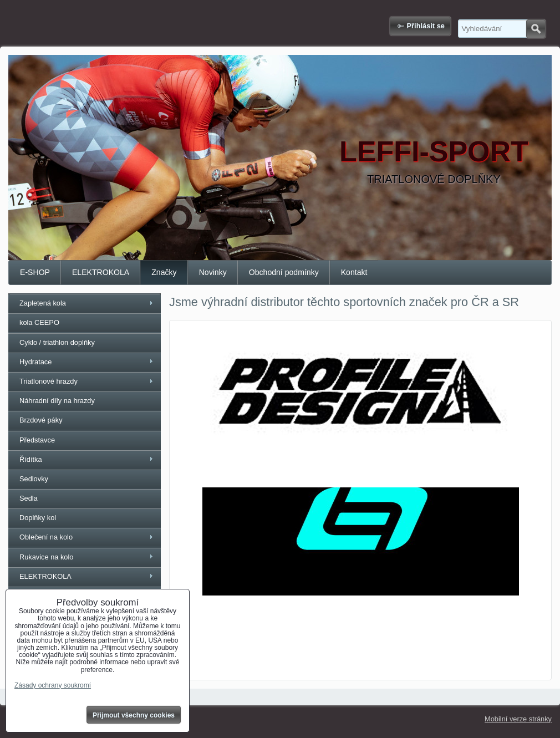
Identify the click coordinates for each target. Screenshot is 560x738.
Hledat (536, 29)
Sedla (29, 498)
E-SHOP (35, 272)
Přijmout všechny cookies (134, 715)
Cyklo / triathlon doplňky (57, 342)
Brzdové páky (41, 420)
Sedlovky (34, 479)
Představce (37, 440)
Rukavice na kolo (46, 557)
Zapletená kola (43, 303)
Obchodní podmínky (284, 272)
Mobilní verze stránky (518, 719)
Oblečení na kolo (46, 537)
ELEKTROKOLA (101, 272)
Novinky (213, 272)
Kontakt (354, 272)
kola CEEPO (39, 322)
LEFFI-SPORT (434, 151)
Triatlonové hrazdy (49, 381)
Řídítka (31, 459)
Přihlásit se (426, 26)
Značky (164, 272)
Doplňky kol (38, 518)
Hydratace (35, 362)
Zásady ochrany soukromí (53, 685)
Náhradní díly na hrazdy (57, 401)
